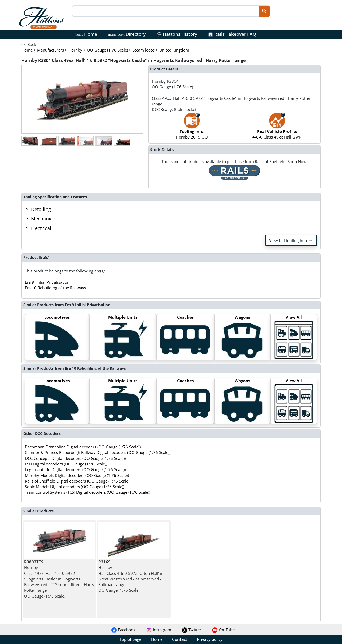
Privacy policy (210, 639)
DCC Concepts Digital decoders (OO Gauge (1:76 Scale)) (75, 458)
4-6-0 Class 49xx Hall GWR (277, 129)
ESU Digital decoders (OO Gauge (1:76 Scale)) (66, 464)
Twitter (192, 630)
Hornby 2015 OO (192, 129)
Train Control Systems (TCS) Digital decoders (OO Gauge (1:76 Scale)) (88, 492)
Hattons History (177, 34)
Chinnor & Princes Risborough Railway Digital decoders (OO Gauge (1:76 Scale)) (98, 452)
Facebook (123, 630)
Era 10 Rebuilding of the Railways (55, 288)
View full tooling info (291, 240)
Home (87, 34)
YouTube (223, 630)
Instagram (159, 630)
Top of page (131, 639)
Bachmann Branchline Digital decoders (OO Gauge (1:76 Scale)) (83, 447)
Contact (180, 639)
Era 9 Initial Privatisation (47, 282)
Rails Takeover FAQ (232, 34)
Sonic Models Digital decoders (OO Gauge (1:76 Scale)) (75, 487)
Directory (127, 34)
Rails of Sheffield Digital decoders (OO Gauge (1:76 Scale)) (78, 481)
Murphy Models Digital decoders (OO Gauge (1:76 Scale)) (77, 475)
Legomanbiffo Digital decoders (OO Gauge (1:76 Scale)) (75, 469)
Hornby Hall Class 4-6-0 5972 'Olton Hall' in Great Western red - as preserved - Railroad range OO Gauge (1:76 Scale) (131, 576)
